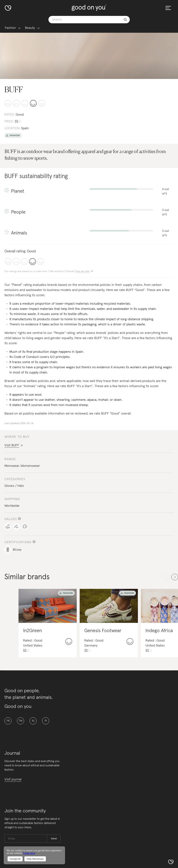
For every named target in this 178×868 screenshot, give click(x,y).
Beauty (30, 28)
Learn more (29, 853)
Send (54, 839)
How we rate (82, 271)
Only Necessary (35, 859)
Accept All (15, 859)
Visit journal (13, 779)
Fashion (10, 28)
